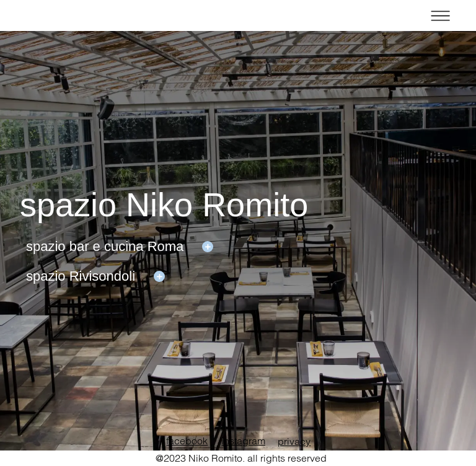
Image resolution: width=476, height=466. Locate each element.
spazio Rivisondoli (81, 276)
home (190, 15)
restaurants (261, 15)
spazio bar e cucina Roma (105, 246)
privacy (294, 441)
